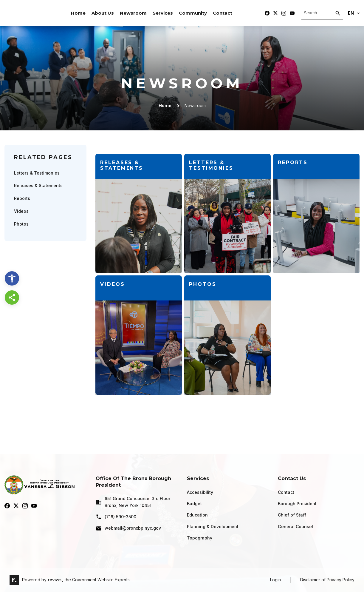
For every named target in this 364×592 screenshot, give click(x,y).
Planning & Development (213, 527)
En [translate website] (354, 13)
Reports (22, 198)
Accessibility (200, 492)
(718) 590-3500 (116, 517)
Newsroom (133, 13)
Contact (223, 13)
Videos (21, 211)
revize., (56, 580)
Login (275, 580)
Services (163, 13)
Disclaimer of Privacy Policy (327, 580)
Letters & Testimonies (37, 173)
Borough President (297, 504)
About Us (103, 13)
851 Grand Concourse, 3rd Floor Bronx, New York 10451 (133, 502)
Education (197, 515)
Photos (21, 224)
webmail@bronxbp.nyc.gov (128, 528)
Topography (200, 538)
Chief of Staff (292, 515)
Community (193, 13)
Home (78, 13)
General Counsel (295, 527)
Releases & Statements (38, 185)
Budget (194, 504)
